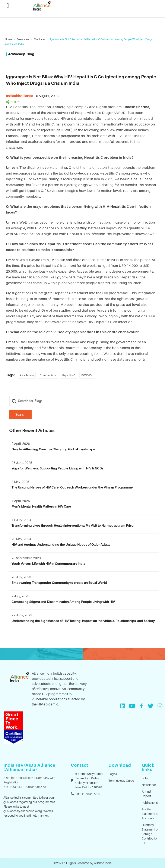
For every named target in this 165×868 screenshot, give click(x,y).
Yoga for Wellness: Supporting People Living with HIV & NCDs (57, 468)
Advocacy (17, 54)
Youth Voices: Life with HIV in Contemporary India (48, 563)
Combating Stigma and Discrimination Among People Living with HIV (63, 602)
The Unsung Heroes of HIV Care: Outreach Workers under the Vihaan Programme (72, 487)
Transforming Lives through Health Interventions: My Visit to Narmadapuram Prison (73, 525)
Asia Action (27, 375)
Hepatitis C (69, 375)
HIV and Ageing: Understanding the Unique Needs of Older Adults (61, 544)
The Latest (40, 39)
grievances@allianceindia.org (23, 811)
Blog (30, 54)
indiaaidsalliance (20, 96)
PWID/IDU (87, 375)
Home (8, 39)
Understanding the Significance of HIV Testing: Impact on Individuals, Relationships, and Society (83, 621)
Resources (23, 39)
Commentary (48, 375)
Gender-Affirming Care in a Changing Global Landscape (53, 449)
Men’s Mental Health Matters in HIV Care (41, 506)
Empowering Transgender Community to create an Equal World (59, 583)
